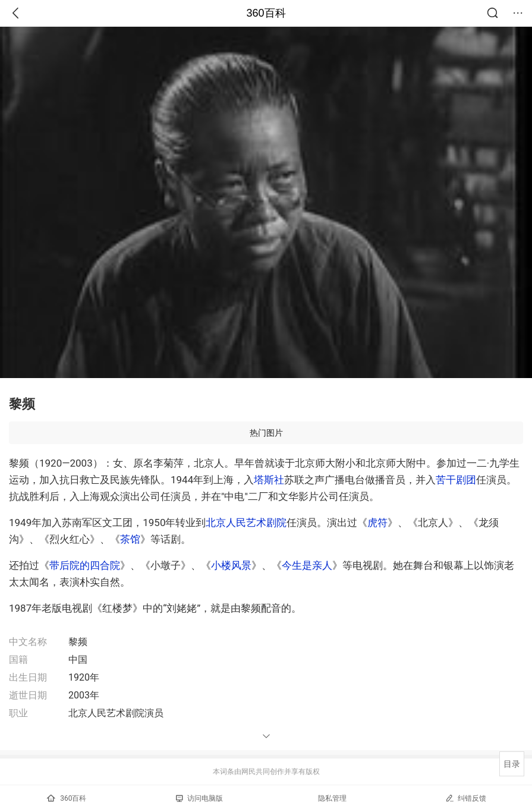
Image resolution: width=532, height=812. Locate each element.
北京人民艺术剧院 (246, 523)
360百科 (266, 13)
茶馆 (130, 539)
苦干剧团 (456, 480)
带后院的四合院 (85, 565)
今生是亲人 (307, 565)
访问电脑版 (199, 798)
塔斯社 (269, 480)
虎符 (377, 523)
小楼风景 (231, 565)
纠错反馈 (466, 798)
